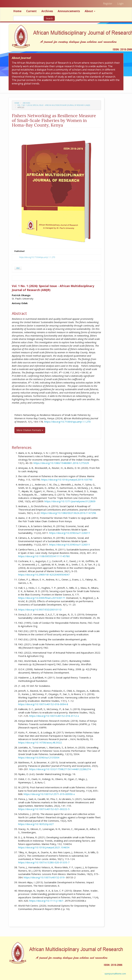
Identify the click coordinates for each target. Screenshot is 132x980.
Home (17, 11)
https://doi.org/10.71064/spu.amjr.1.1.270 (37, 257)
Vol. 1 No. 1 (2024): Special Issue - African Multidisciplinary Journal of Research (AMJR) (54, 105)
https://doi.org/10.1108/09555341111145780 (44, 556)
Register (108, 4)
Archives (47, 11)
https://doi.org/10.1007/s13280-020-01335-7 (44, 862)
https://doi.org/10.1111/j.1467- (47, 901)
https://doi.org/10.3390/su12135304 (39, 757)
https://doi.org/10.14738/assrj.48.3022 (40, 742)
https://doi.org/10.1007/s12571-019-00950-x (49, 794)
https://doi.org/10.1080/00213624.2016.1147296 (68, 513)
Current (31, 11)
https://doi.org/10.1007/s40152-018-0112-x (54, 716)
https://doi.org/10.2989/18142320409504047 (44, 575)
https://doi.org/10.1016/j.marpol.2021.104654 (44, 847)
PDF (18, 268)
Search (49, 18)
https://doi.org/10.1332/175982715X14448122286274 (60, 769)
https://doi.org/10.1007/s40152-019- (45, 877)
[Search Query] (28, 18)
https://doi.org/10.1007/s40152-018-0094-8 (43, 704)
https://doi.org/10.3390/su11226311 (70, 533)
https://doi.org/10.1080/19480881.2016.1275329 (61, 463)
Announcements (69, 11)
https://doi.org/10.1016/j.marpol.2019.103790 (67, 480)
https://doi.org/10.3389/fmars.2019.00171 (42, 598)
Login (120, 4)
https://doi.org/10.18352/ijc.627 (36, 824)
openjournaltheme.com (115, 974)
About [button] (90, 11)
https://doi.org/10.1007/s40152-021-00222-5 (44, 809)
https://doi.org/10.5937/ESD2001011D (40, 609)
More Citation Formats (30, 430)
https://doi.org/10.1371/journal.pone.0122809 (70, 501)
